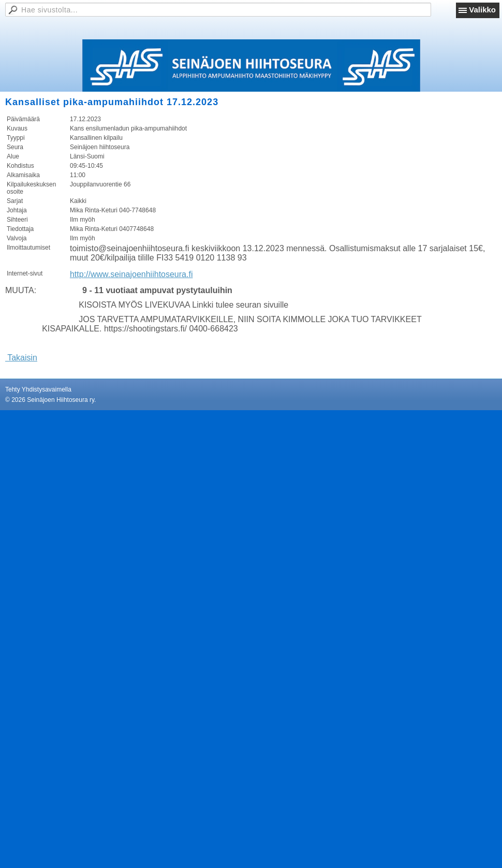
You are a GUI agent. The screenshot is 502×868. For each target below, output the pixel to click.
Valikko (482, 10)
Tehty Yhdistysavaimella (38, 389)
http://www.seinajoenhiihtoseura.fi (131, 274)
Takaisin (21, 358)
